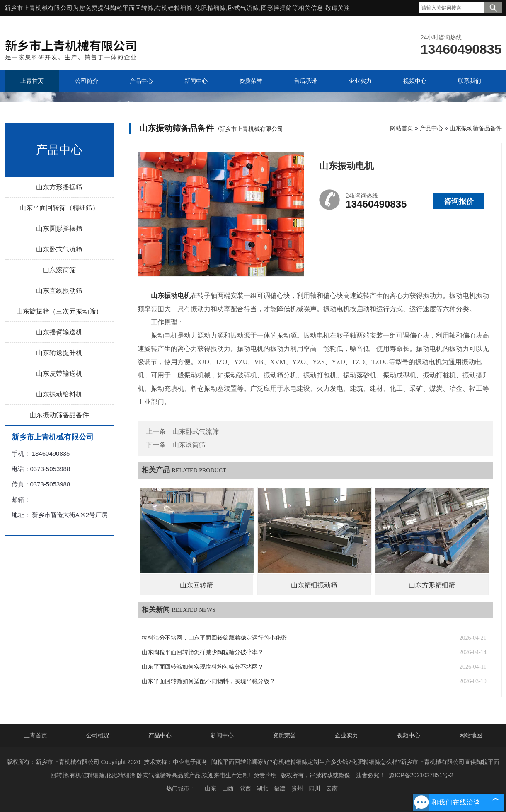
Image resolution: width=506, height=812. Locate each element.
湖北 (262, 788)
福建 (280, 788)
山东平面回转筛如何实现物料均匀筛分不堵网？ (203, 667)
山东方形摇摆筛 (59, 187)
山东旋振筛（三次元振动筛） (59, 311)
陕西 (245, 788)
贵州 (297, 788)
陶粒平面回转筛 (132, 8)
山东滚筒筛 (59, 270)
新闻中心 (222, 735)
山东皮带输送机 (59, 373)
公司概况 (98, 735)
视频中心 (409, 735)
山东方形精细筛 (432, 585)
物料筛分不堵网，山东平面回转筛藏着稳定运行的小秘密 (214, 638)
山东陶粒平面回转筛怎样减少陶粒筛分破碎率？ (203, 652)
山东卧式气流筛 (59, 249)
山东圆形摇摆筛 (59, 228)
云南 (332, 788)
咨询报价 (459, 201)
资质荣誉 (284, 735)
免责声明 (265, 775)
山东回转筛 (196, 585)
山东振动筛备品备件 (59, 415)
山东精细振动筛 (314, 585)
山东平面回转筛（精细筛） (59, 208)
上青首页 (36, 735)
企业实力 (346, 735)
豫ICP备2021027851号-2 (421, 775)
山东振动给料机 (59, 394)
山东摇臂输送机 (59, 332)
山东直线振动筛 (59, 291)
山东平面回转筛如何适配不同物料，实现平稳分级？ (208, 681)
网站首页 (402, 128)
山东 (211, 788)
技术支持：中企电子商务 (176, 762)
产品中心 (431, 128)
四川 (315, 788)
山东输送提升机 (59, 353)
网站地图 (471, 735)
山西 (228, 788)
